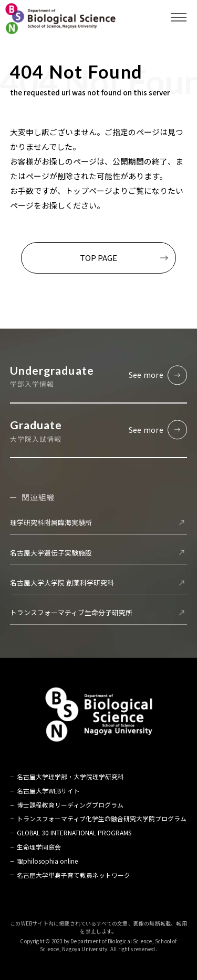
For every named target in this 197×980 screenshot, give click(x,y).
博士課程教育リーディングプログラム (70, 805)
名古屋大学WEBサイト (48, 791)
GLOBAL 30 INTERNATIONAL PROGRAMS (74, 833)
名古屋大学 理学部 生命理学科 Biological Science (60, 18)
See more (146, 375)
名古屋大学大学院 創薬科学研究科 (62, 582)
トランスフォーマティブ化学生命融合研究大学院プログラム (102, 819)
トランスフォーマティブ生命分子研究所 (71, 613)
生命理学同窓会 (39, 847)
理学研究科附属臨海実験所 (51, 523)
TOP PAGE (98, 258)
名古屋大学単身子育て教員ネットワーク (74, 875)
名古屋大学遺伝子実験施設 (51, 553)
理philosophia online (47, 861)
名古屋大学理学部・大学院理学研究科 (70, 777)
